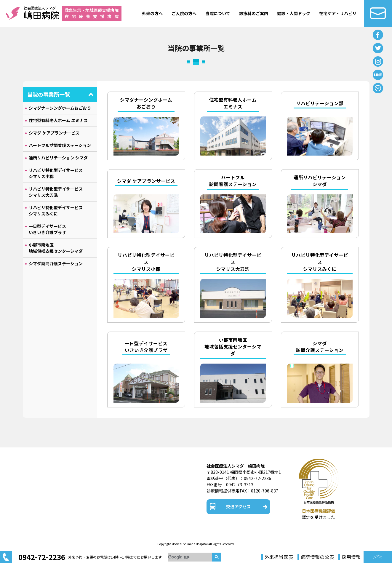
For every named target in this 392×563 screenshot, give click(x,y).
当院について (218, 13)
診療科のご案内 (254, 13)
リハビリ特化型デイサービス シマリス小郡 (56, 173)
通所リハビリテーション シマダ (58, 158)
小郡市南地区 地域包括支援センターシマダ (56, 248)
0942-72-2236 (257, 478)
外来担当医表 (279, 557)
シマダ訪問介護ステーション (56, 263)
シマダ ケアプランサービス (54, 133)
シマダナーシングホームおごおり (60, 108)
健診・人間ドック (294, 13)
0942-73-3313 (240, 484)
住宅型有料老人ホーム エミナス (58, 120)
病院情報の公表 (317, 557)
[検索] (190, 557)
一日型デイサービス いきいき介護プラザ (47, 229)
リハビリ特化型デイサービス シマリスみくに (56, 211)
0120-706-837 (265, 491)
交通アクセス (238, 506)
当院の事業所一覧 (49, 94)
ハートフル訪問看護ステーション (60, 145)
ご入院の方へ (184, 13)
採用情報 (351, 557)
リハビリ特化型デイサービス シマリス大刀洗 (56, 192)
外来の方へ (152, 13)
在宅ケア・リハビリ (338, 13)
